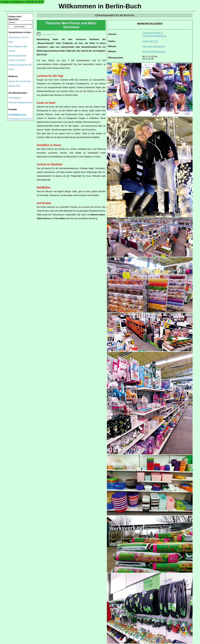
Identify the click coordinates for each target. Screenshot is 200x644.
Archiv (11, 69)
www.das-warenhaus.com (154, 51)
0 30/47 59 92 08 (150, 41)
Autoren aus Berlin (17, 60)
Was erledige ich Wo (18, 46)
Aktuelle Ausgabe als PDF (20, 65)
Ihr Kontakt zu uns (17, 114)
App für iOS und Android (19, 81)
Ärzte (11, 42)
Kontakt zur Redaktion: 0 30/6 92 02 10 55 (22, 2)
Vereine (12, 51)
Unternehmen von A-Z (18, 37)
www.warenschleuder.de (154, 46)
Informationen (15, 98)
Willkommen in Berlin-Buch (100, 6)
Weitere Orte (14, 86)
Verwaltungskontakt (17, 56)
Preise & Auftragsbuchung (20, 102)
